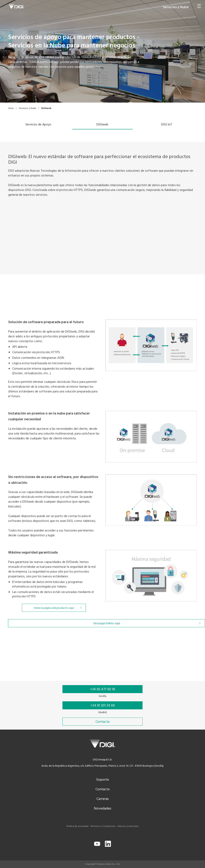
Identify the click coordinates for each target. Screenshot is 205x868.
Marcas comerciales (128, 826)
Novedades (103, 809)
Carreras (103, 799)
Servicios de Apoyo (38, 125)
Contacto (103, 789)
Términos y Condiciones (103, 826)
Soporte (102, 780)
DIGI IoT (167, 125)
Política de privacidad (77, 826)
